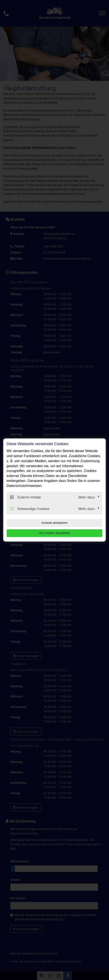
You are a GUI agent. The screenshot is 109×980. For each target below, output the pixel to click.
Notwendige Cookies (30, 509)
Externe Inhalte (25, 497)
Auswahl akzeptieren (54, 523)
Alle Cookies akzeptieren (54, 533)
